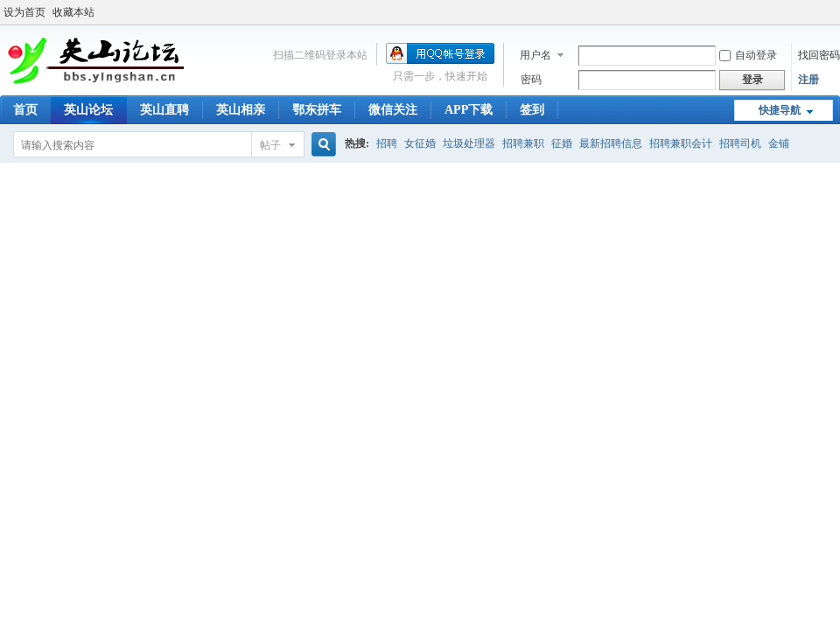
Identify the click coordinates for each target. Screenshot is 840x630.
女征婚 (420, 143)
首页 (25, 110)
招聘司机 (740, 143)
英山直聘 (164, 110)
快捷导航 (780, 110)
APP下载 (469, 110)
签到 (532, 110)
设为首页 (24, 12)
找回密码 (819, 55)
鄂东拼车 (317, 110)
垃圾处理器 (469, 143)
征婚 (562, 143)
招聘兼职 (523, 143)
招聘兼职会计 (681, 143)
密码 (531, 80)
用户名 (535, 55)
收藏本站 (73, 12)
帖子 (270, 145)
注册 (808, 80)
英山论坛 (88, 110)
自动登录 (748, 55)
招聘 (387, 143)
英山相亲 (241, 110)
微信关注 (393, 110)
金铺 (779, 143)
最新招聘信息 (611, 143)
